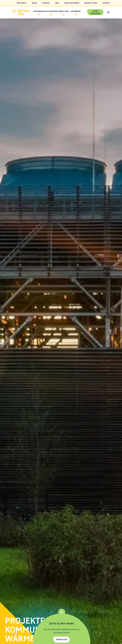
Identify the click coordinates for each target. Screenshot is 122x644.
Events (106, 3)
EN (108, 12)
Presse (46, 3)
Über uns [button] (63, 11)
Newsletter (91, 3)
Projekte (22, 3)
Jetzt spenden (95, 12)
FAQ (57, 3)
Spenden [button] (76, 11)
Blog (35, 3)
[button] (39, 14)
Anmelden (62, 639)
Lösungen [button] (39, 11)
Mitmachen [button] (51, 11)
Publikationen (72, 3)
